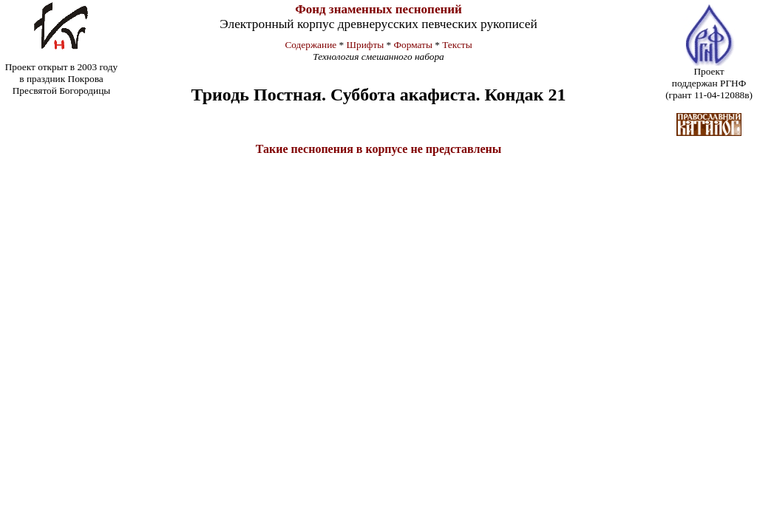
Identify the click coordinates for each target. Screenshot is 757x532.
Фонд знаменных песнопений (378, 9)
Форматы (413, 45)
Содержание (310, 45)
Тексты (457, 45)
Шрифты (366, 45)
